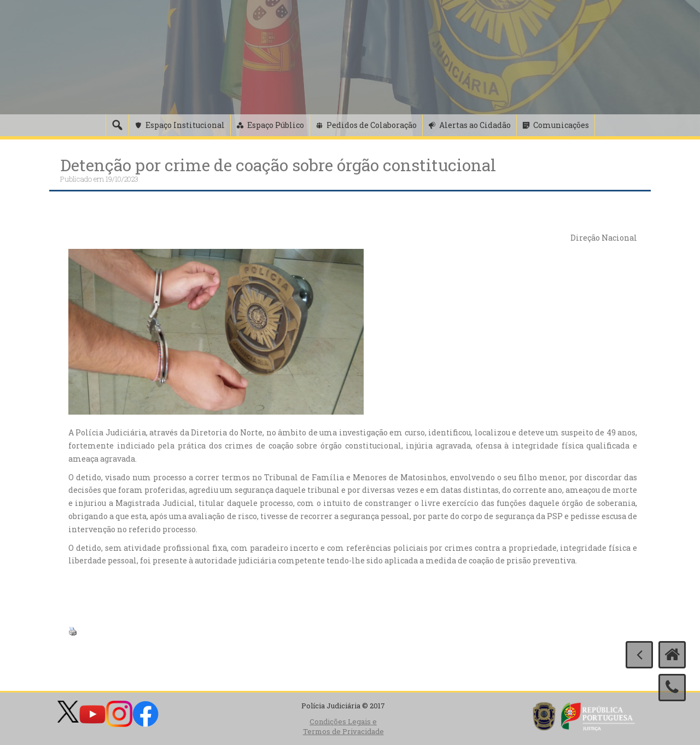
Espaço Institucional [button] (185, 125)
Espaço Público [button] (276, 125)
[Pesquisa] (117, 125)
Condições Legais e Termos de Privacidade (343, 727)
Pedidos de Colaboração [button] (372, 125)
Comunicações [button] (561, 125)
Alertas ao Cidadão (475, 125)
